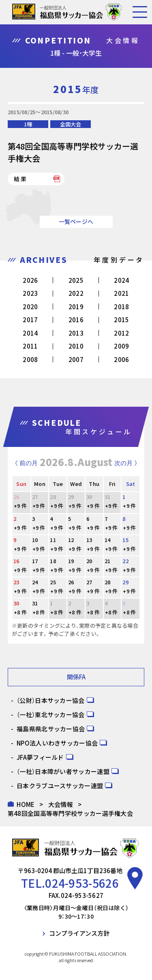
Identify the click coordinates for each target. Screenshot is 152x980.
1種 (28, 124)
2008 (30, 359)
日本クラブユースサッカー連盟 (60, 786)
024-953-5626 (82, 883)
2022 (76, 293)
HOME (26, 804)
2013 (76, 333)
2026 (30, 280)
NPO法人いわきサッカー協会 (57, 743)
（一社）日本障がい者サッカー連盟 (63, 771)
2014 (30, 333)
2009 (121, 346)
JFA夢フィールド (40, 757)
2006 (121, 359)
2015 (121, 320)
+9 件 (20, 506)
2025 (76, 280)
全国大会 (71, 124)
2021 (121, 293)
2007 (76, 359)
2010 (76, 346)
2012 (121, 333)
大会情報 (61, 804)
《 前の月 (25, 463)
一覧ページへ (76, 221)
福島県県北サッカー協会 (51, 729)
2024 (121, 280)
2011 (30, 346)
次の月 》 (127, 463)
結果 (21, 179)
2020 (30, 307)
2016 (76, 320)
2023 (30, 293)
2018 (121, 307)
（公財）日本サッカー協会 (51, 700)
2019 (76, 307)
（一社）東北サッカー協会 (51, 714)
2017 (30, 320)
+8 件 (20, 612)
